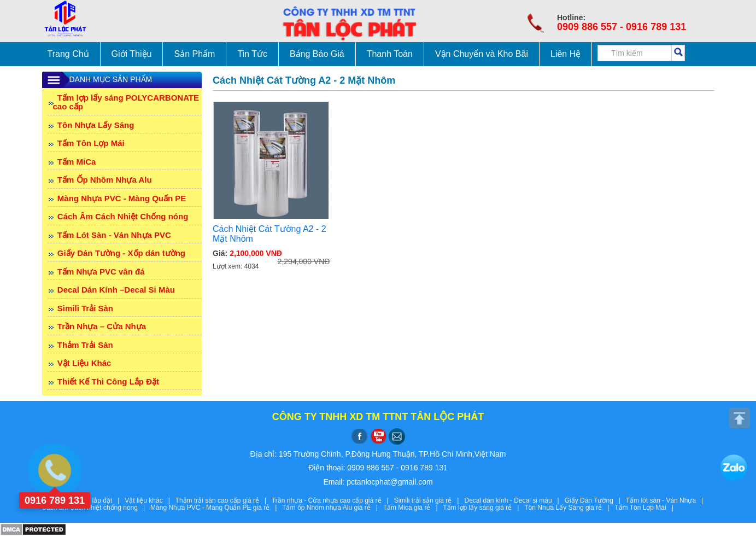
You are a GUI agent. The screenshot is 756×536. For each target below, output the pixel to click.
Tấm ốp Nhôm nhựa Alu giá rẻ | (333, 508)
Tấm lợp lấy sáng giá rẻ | (484, 508)
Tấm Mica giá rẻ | (413, 508)
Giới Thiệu (132, 54)
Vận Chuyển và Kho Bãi (482, 54)
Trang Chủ (68, 54)
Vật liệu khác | (150, 500)
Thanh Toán (390, 54)
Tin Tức (252, 54)
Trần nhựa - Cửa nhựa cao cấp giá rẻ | (333, 500)
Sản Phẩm (194, 54)
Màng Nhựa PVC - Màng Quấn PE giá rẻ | (216, 508)
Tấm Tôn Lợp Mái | (646, 508)
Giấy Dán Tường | (595, 500)
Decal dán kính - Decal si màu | (514, 500)
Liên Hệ (565, 54)
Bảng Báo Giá (317, 54)
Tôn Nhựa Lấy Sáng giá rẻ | (569, 508)
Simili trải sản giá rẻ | (429, 500)
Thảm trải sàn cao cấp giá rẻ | (224, 500)
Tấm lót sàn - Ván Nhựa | (666, 500)
